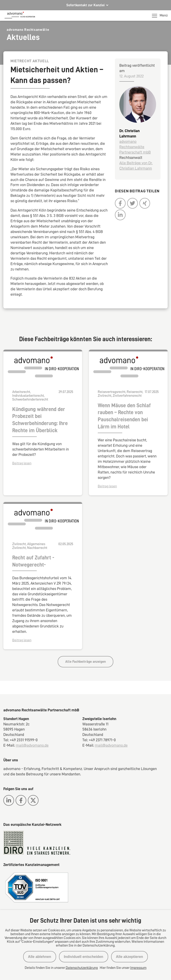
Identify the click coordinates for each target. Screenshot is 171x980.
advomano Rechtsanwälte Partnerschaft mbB (135, 147)
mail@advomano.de (32, 745)
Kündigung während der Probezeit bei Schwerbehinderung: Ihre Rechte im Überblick (40, 420)
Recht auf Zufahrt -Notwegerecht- (33, 561)
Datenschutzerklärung (82, 968)
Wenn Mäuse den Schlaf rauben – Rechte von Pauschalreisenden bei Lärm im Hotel (124, 416)
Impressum (138, 968)
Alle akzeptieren (130, 957)
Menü (160, 16)
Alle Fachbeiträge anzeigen (85, 662)
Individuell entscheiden (84, 957)
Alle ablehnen (40, 957)
